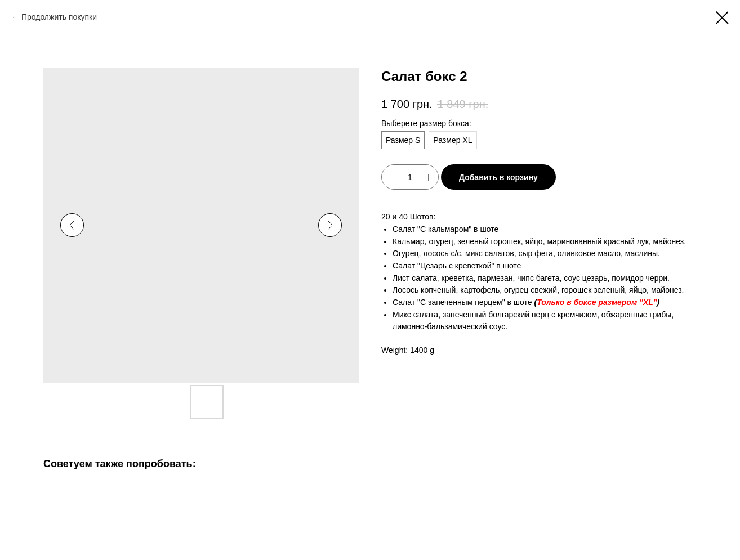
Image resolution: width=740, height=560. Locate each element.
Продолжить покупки (59, 17)
